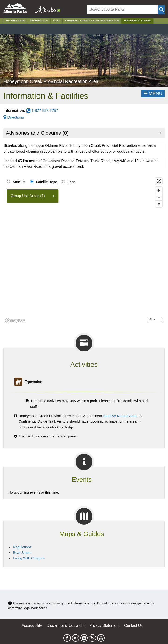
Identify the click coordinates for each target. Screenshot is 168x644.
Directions (14, 117)
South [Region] (57, 21)
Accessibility (32, 625)
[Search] (123, 10)
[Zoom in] (159, 190)
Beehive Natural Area (120, 416)
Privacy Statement (104, 625)
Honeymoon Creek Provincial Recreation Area (92, 21)
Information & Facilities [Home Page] (137, 21)
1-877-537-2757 (42, 111)
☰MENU (153, 93)
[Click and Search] (161, 10)
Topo (72, 182)
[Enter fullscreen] (159, 181)
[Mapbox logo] (15, 321)
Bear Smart (22, 553)
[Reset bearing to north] (159, 204)
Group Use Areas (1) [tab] (28, 196)
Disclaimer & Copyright (66, 625)
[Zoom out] (159, 197)
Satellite (19, 182)
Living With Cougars (29, 558)
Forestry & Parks (16, 21)
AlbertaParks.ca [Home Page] (39, 21)
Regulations (22, 547)
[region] (84, 250)
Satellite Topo (47, 182)
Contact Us (133, 625)
